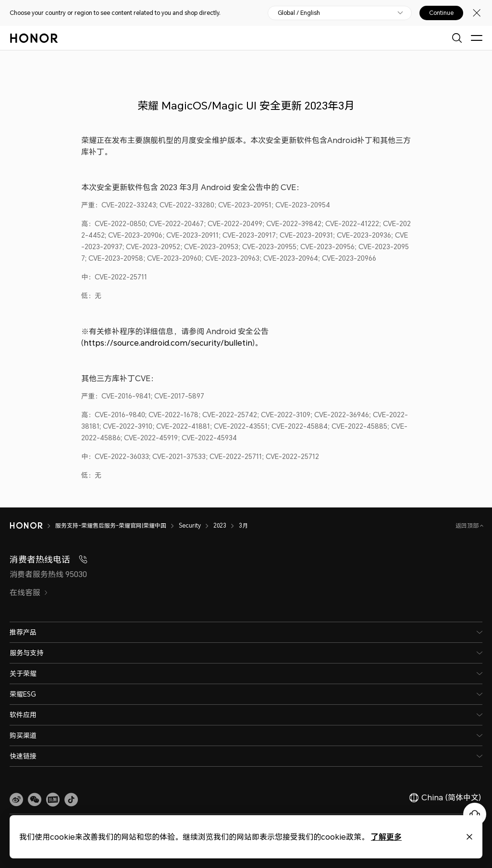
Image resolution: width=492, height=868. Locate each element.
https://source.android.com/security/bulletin (168, 343)
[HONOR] (32, 526)
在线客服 (29, 592)
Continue (441, 13)
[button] (35, 800)
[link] (16, 800)
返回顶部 (468, 525)
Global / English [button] (299, 13)
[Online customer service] (475, 814)
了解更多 (340, 837)
